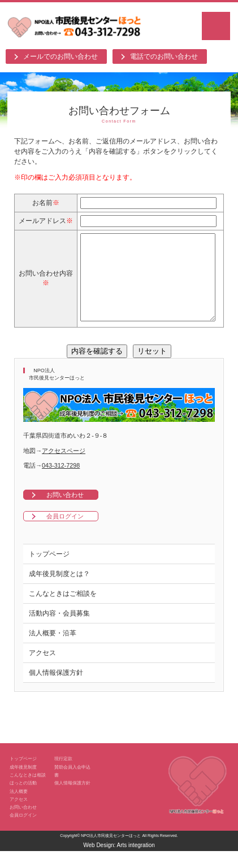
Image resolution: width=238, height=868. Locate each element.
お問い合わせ (65, 512)
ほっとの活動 (23, 800)
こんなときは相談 (28, 792)
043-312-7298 (61, 482)
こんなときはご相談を (63, 610)
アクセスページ (64, 468)
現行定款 (63, 775)
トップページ (49, 571)
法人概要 (19, 808)
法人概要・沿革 (53, 650)
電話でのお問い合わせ (164, 56)
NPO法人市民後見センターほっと (111, 852)
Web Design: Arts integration (119, 862)
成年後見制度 (23, 784)
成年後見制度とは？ (59, 591)
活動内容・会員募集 (59, 630)
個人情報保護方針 (56, 690)
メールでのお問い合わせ (60, 56)
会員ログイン (65, 533)
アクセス (42, 670)
